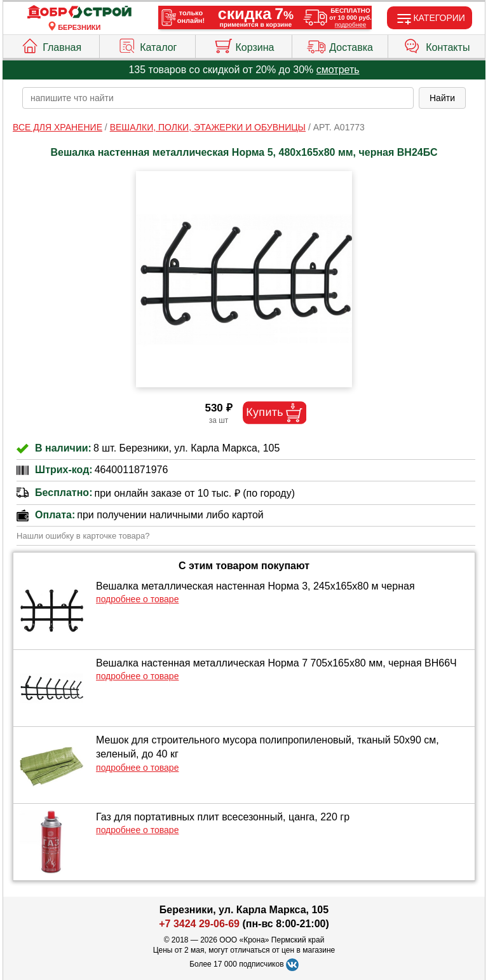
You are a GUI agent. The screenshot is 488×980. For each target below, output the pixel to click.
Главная (51, 45)
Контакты (437, 45)
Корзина (244, 45)
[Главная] (79, 12)
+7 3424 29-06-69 (199, 924)
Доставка (340, 45)
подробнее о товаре (137, 599)
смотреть (338, 70)
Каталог (147, 45)
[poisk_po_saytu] (218, 98)
